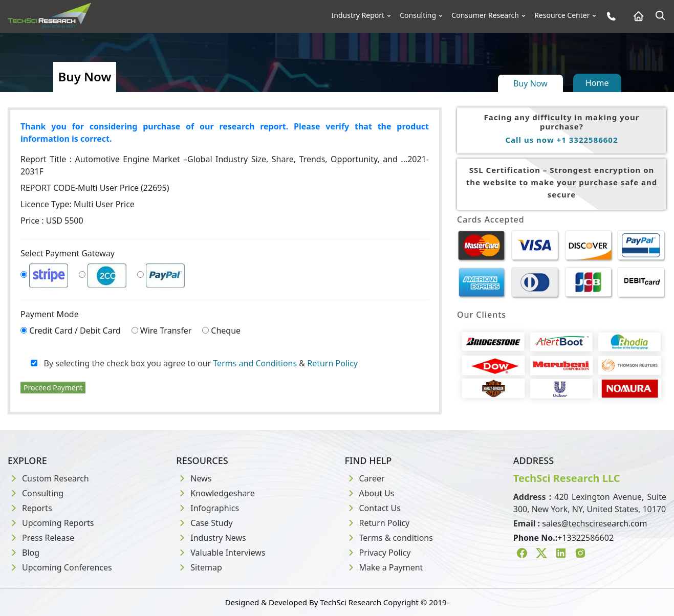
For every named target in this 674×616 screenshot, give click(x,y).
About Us (370, 493)
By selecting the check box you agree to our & (194, 363)
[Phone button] (609, 16)
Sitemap (199, 567)
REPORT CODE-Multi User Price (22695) (95, 188)
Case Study (204, 523)
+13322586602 (585, 538)
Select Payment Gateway (68, 253)
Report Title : (225, 165)
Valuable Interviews (221, 553)
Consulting (418, 15)
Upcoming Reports (51, 523)
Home (597, 83)
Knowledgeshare (215, 493)
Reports (30, 508)
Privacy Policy (378, 553)
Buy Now (530, 83)
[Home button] (636, 16)
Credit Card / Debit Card (75, 331)
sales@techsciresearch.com (594, 523)
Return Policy (332, 363)
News (194, 478)
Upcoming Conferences (60, 567)
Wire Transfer (166, 331)
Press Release (41, 538)
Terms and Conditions (255, 363)
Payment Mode (50, 314)
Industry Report (358, 15)
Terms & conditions (389, 538)
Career (365, 478)
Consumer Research (485, 15)
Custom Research (48, 478)
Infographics (208, 508)
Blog (24, 553)
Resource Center (562, 15)
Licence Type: (78, 204)
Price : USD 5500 (52, 221)
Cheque (226, 331)
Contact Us (373, 508)
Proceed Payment (53, 388)
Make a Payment (384, 567)
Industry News (211, 538)
